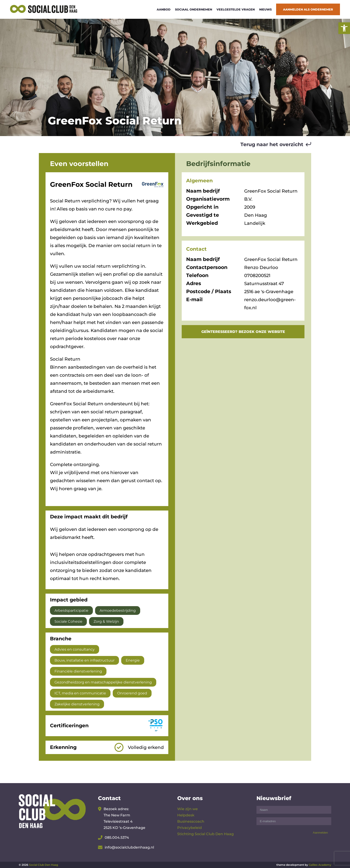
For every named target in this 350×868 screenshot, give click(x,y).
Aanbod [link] (164, 9)
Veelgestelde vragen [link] (236, 9)
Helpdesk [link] (186, 815)
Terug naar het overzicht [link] (272, 144)
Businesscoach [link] (191, 821)
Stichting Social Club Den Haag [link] (205, 834)
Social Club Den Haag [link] (44, 865)
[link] (344, 28)
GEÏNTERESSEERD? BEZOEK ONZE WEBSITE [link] (243, 332)
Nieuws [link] (265, 9)
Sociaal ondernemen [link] (194, 9)
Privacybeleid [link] (190, 828)
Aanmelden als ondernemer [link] (308, 9)
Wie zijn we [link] (187, 809)
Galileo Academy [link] (320, 865)
